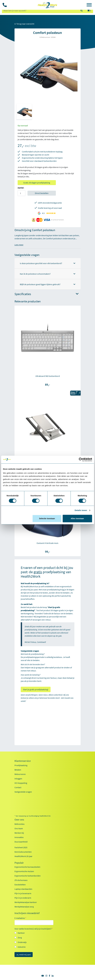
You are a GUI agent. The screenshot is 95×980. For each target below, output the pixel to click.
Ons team (19, 828)
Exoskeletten (20, 885)
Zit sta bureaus (21, 880)
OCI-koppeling (21, 783)
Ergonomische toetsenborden (28, 876)
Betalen (18, 770)
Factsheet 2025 (21, 847)
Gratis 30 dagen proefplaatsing (37, 183)
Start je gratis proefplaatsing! (36, 689)
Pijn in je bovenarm (23, 893)
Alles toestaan (77, 518)
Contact (18, 787)
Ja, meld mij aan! (24, 955)
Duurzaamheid (21, 842)
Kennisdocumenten (23, 852)
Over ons (19, 820)
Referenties (20, 824)
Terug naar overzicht (24, 24)
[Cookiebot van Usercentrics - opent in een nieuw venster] (81, 460)
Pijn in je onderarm (23, 898)
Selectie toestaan (47, 518)
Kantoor (21, 933)
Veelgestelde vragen (23, 792)
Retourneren (20, 774)
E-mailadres (20, 918)
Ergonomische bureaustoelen (27, 867)
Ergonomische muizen (24, 871)
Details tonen (81, 510)
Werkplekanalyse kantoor (26, 902)
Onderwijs (22, 942)
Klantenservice (23, 761)
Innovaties (19, 837)
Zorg (20, 938)
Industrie (22, 947)
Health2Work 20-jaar (23, 856)
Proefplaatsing (21, 765)
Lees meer (19, 245)
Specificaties (47, 294)
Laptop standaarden (23, 889)
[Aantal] (22, 193)
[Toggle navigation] (89, 5)
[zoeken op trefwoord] (40, 11)
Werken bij (19, 833)
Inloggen (18, 779)
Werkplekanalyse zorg (24, 907)
